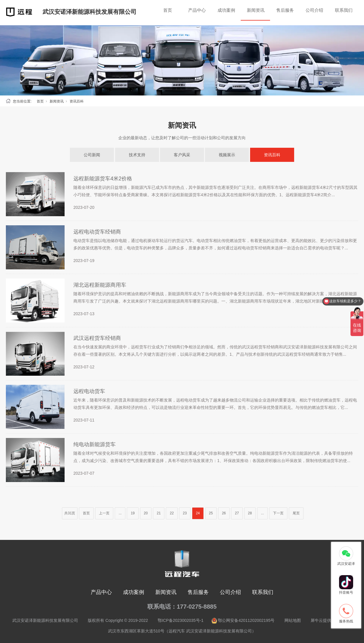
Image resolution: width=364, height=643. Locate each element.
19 (133, 513)
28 (250, 513)
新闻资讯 (256, 10)
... (120, 513)
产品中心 (197, 10)
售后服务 (285, 10)
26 (224, 513)
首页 (168, 10)
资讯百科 (77, 101)
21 (159, 513)
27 (237, 513)
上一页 (104, 513)
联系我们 (344, 10)
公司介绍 (314, 10)
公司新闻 (92, 155)
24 (198, 513)
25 (211, 513)
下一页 (278, 513)
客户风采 (182, 155)
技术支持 (137, 155)
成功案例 (226, 10)
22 (172, 513)
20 (146, 513)
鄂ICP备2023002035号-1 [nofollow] (181, 620)
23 (185, 513)
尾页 (296, 513)
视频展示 (227, 155)
